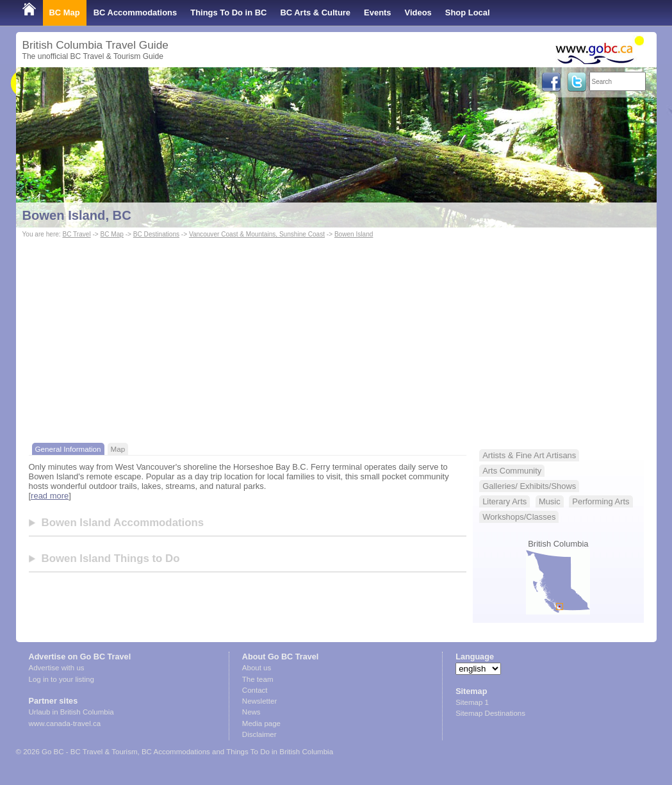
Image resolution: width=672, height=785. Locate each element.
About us (257, 668)
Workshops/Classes (519, 517)
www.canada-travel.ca (65, 723)
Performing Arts (601, 501)
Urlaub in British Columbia (71, 712)
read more (50, 496)
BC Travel (76, 234)
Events (377, 12)
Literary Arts (504, 501)
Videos (418, 12)
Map (118, 449)
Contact (255, 690)
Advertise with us (57, 668)
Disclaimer (259, 734)
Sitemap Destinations (490, 713)
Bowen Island (354, 234)
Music (550, 501)
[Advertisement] (336, 337)
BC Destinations (156, 234)
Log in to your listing (61, 679)
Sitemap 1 (472, 702)
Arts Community (512, 471)
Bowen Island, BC (77, 215)
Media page (261, 723)
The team (258, 679)
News (251, 712)
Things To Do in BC (228, 12)
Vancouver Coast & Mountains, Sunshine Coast (257, 234)
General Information (68, 449)
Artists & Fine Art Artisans (529, 455)
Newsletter (259, 701)
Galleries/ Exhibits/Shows (529, 486)
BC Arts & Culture (315, 12)
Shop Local (468, 12)
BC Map (65, 12)
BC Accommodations (135, 12)
